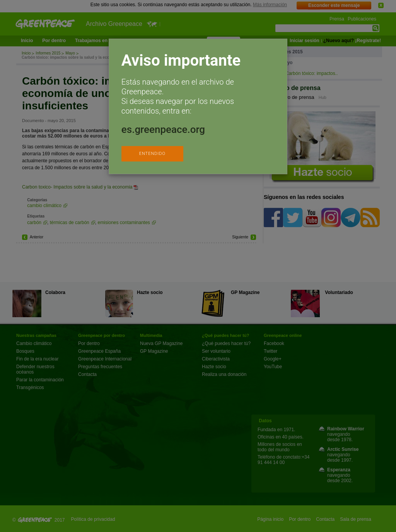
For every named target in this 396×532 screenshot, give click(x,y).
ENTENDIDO (152, 154)
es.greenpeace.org (163, 129)
